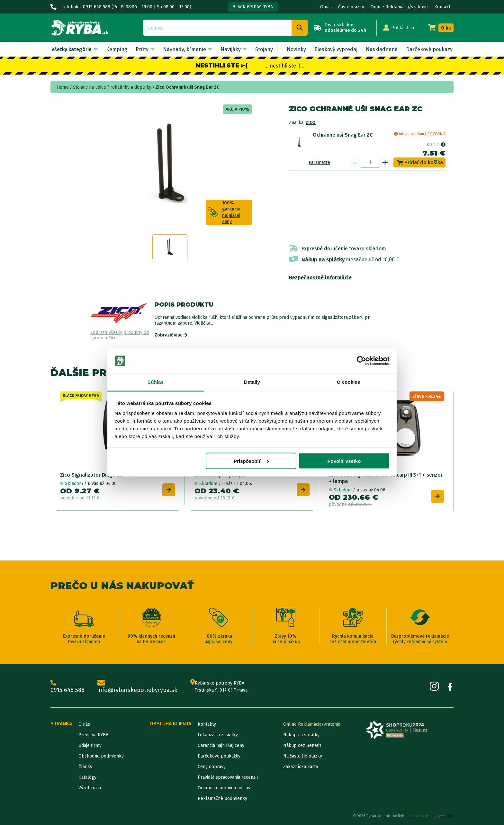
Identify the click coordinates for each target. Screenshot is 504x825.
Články (85, 767)
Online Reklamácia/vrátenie (399, 7)
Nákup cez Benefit (302, 745)
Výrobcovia (90, 788)
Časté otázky (351, 7)
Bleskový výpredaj (336, 49)
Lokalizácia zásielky (218, 735)
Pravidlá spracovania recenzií (228, 777)
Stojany (264, 49)
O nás (326, 7)
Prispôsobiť (251, 461)
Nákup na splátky (323, 260)
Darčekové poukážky (219, 756)
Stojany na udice (90, 87)
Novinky (296, 49)
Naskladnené (382, 49)
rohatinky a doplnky (131, 87)
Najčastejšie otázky (303, 756)
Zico (311, 123)
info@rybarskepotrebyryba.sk (137, 687)
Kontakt (442, 7)
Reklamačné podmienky (222, 798)
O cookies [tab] (349, 382)
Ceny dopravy (212, 767)
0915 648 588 (67, 687)
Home (63, 87)
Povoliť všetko (344, 461)
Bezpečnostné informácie (320, 278)
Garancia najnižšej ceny (221, 745)
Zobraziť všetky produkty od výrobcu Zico (120, 335)
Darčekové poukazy (429, 49)
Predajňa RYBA (93, 735)
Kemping (117, 49)
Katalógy (87, 777)
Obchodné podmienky (101, 756)
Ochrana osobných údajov (224, 788)
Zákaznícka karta (301, 767)
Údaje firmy (90, 745)
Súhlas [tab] (156, 382)
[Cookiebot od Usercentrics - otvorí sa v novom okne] (361, 361)
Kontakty (207, 724)
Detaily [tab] (252, 382)
